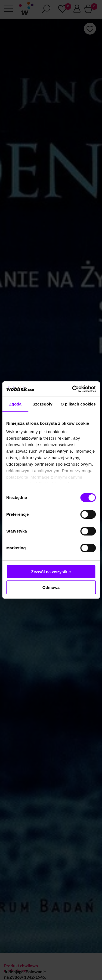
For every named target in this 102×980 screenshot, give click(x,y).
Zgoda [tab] (15, 404)
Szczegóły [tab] (42, 404)
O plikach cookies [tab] (78, 404)
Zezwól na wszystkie (51, 572)
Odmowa (51, 587)
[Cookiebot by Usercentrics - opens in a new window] (73, 389)
